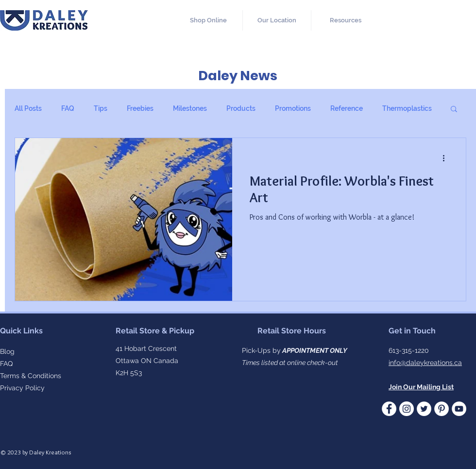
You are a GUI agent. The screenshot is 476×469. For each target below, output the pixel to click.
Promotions (293, 108)
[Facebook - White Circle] (389, 409)
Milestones (190, 108)
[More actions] (447, 158)
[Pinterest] (442, 409)
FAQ (68, 108)
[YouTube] (459, 409)
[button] (345, 20)
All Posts (28, 108)
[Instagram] (407, 409)
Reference (347, 108)
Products (241, 108)
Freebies (140, 108)
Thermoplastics (407, 108)
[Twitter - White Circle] (424, 409)
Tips (101, 108)
